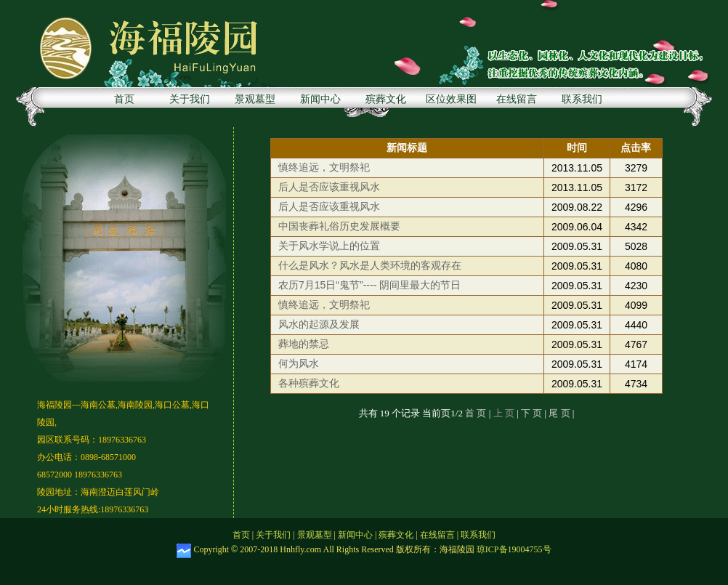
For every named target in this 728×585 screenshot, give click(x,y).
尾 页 (559, 413)
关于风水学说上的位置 (329, 246)
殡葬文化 (386, 99)
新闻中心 (320, 99)
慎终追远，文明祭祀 (324, 167)
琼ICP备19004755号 (514, 549)
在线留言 (517, 99)
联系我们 (582, 99)
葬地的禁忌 (304, 344)
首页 (124, 99)
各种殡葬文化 (309, 383)
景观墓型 (255, 99)
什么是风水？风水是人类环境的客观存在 (370, 265)
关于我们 (190, 99)
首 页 (477, 413)
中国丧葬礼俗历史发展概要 (339, 226)
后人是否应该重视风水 (329, 187)
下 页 (531, 413)
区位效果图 (451, 99)
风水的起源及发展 (319, 324)
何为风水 (299, 363)
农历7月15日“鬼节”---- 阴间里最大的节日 (369, 285)
